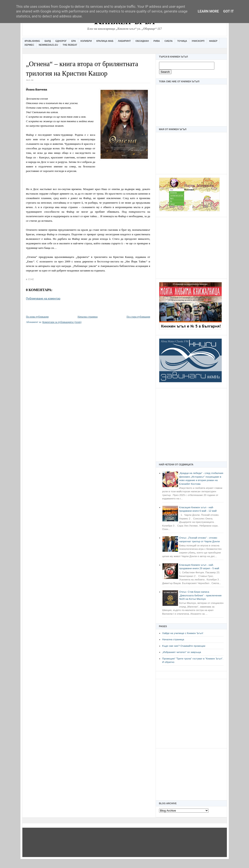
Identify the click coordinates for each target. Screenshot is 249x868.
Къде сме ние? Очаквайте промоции (184, 646)
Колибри (86, 41)
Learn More (208, 11)
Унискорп (198, 41)
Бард (48, 41)
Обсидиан (142, 41)
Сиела (169, 41)
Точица (182, 41)
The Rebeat (70, 45)
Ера (73, 41)
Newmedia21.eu (48, 45)
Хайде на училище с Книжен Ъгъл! (183, 633)
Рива (157, 41)
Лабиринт (124, 41)
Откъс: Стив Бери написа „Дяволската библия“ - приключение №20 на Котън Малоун (200, 595)
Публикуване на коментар (43, 298)
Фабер (213, 41)
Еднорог (61, 41)
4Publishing (32, 41)
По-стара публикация (138, 317)
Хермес (29, 45)
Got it (228, 11)
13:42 (31, 279)
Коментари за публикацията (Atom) (62, 322)
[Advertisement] (191, 247)
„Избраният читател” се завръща (182, 652)
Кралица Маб (105, 41)
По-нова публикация (37, 317)
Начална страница (173, 639)
